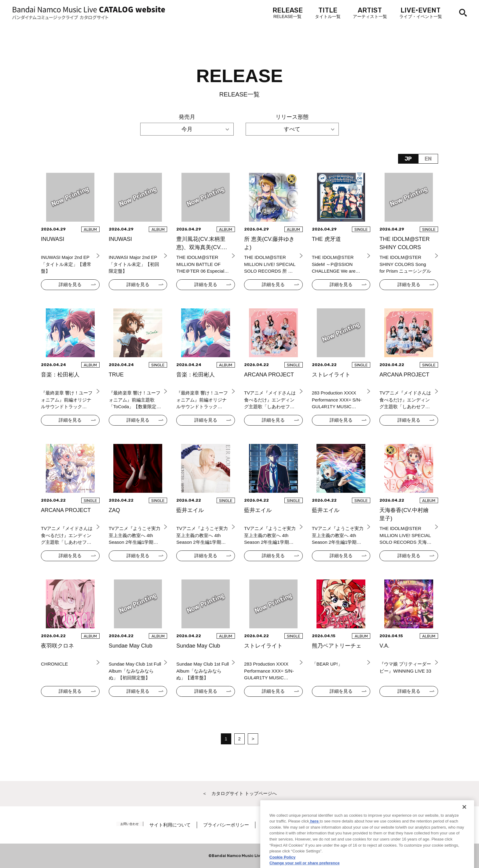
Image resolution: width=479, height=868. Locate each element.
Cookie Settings (347, 825)
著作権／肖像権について (293, 825)
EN (428, 159)
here (314, 849)
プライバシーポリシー (232, 825)
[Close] (464, 835)
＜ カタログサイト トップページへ (239, 793)
